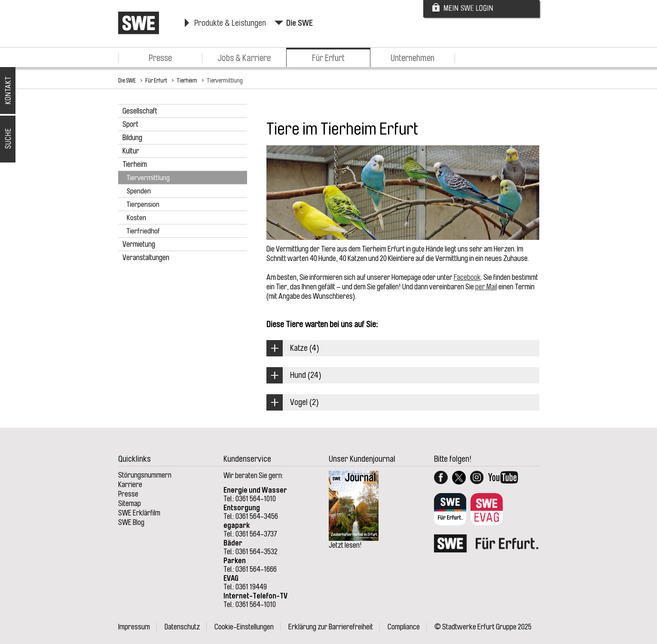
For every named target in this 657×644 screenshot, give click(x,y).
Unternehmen (413, 58)
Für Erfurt (328, 58)
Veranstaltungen (146, 258)
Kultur (131, 151)
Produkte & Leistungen (230, 23)
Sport (130, 124)
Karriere (130, 485)
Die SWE (299, 23)
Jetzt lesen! (345, 545)
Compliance (404, 627)
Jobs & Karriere (244, 58)
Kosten (136, 218)
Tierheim (187, 80)
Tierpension (143, 204)
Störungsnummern (145, 475)
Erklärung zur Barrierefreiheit (331, 627)
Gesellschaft (140, 111)
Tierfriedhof (143, 231)
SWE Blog (131, 522)
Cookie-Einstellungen (244, 627)
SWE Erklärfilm (139, 513)
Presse (160, 58)
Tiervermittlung (225, 80)
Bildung (132, 138)
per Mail (486, 287)
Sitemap (130, 503)
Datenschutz (182, 627)
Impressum (134, 627)
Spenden (139, 191)
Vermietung (139, 244)
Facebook (467, 277)
